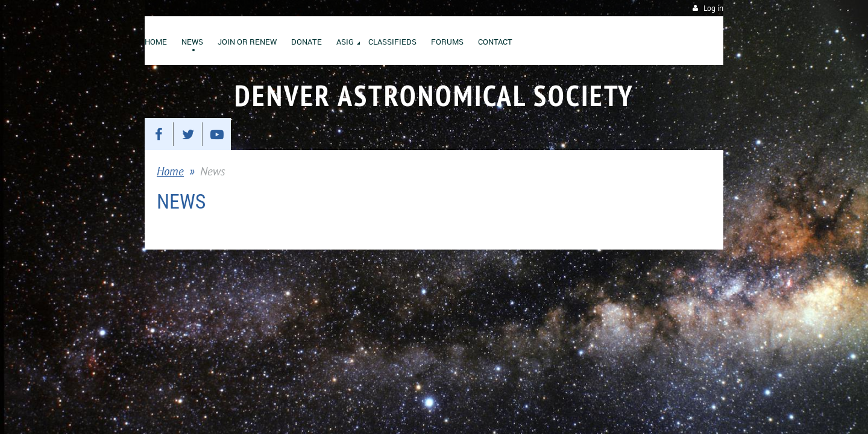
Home (170, 171)
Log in (713, 8)
